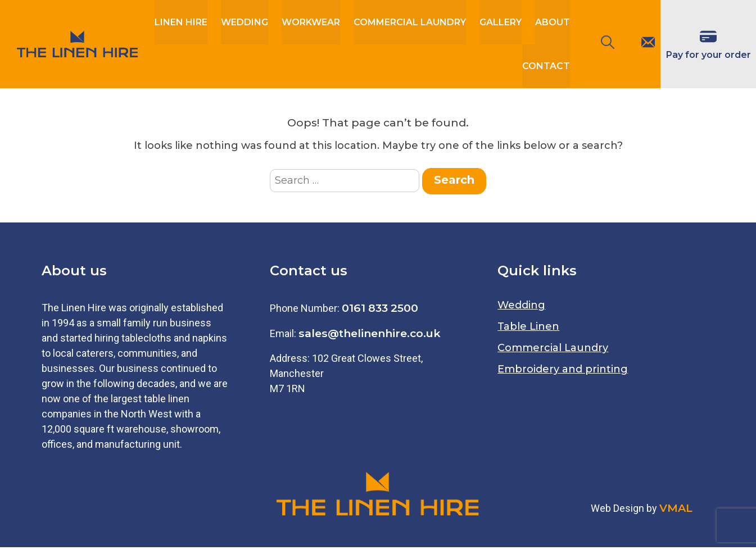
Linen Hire (181, 23)
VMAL (676, 510)
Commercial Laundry (410, 23)
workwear (311, 23)
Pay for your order (709, 56)
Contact (546, 68)
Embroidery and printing (563, 372)
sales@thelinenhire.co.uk (370, 336)
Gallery (501, 23)
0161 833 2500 (380, 311)
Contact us (309, 273)
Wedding (245, 23)
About (553, 23)
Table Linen (528, 329)
